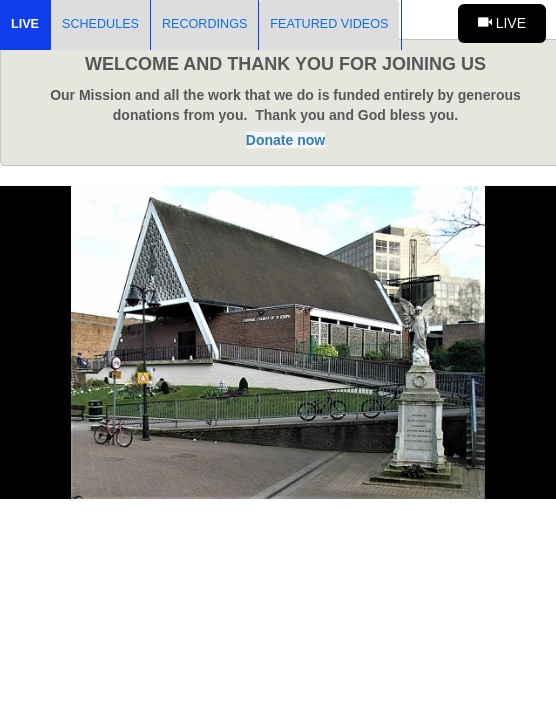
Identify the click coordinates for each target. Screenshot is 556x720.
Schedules (100, 24)
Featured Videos (329, 24)
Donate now (285, 140)
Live (25, 24)
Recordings (204, 24)
